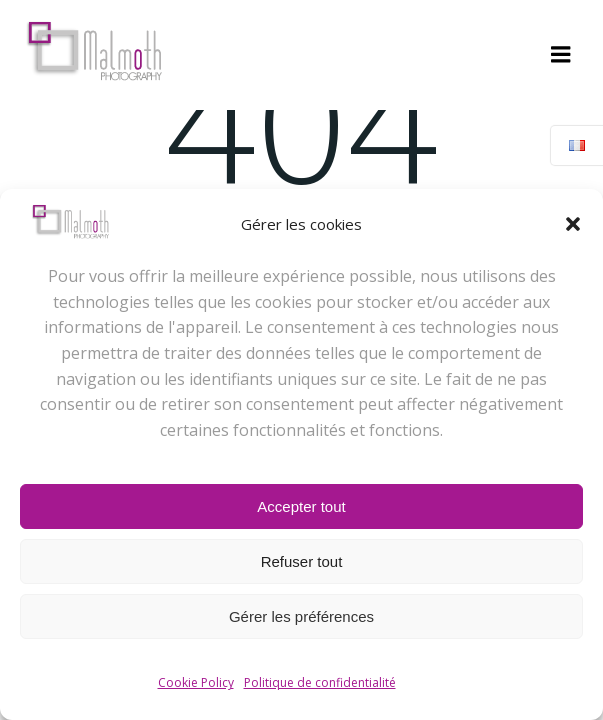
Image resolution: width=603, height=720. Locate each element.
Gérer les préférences (301, 616)
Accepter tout (301, 506)
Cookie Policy (196, 682)
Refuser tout (302, 561)
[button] (573, 224)
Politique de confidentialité (320, 682)
